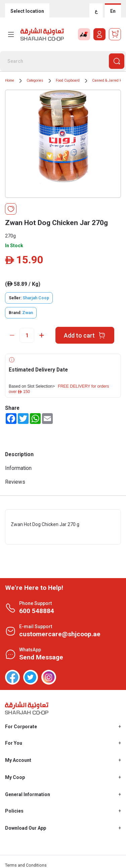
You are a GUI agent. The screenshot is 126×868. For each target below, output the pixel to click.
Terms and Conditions (26, 865)
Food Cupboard (68, 80)
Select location (27, 11)
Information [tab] (18, 468)
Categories (35, 80)
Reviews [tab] (15, 482)
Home (10, 80)
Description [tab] (19, 454)
